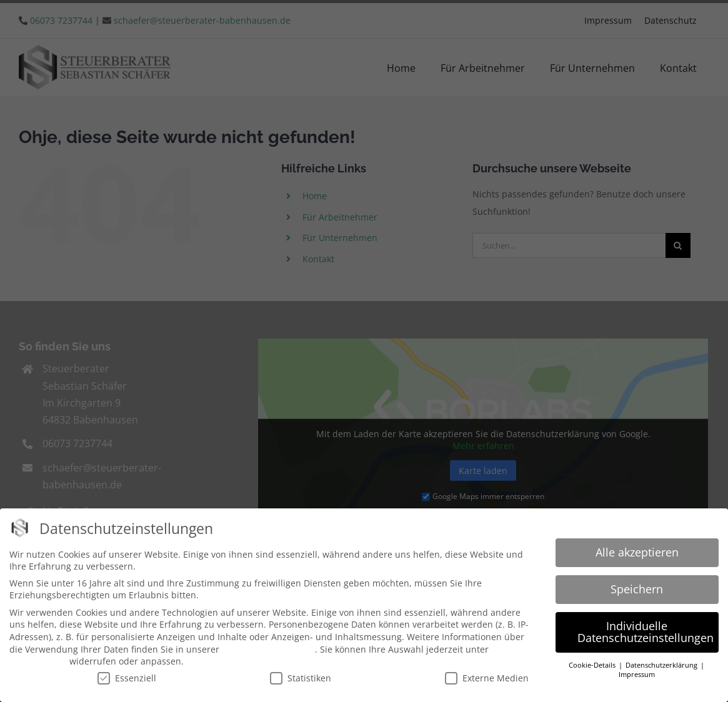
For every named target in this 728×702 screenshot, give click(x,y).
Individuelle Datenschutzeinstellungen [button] (646, 630)
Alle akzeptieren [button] (637, 550)
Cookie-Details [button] (593, 664)
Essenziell (127, 676)
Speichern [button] (637, 587)
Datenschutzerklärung (268, 647)
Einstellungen (38, 660)
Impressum (637, 673)
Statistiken (301, 676)
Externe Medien (487, 676)
